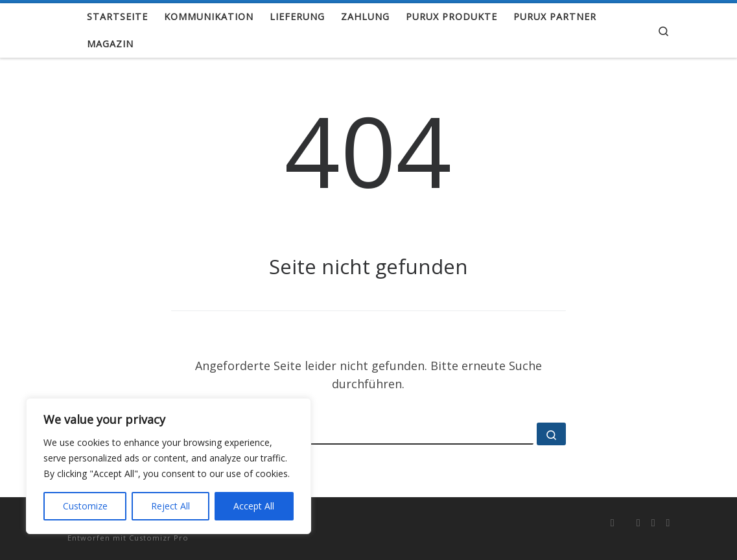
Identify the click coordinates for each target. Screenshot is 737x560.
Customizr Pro (159, 538)
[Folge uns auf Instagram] (638, 523)
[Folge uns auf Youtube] (653, 523)
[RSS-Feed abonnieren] (613, 523)
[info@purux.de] (668, 523)
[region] (169, 466)
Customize (85, 506)
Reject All (170, 506)
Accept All (254, 506)
